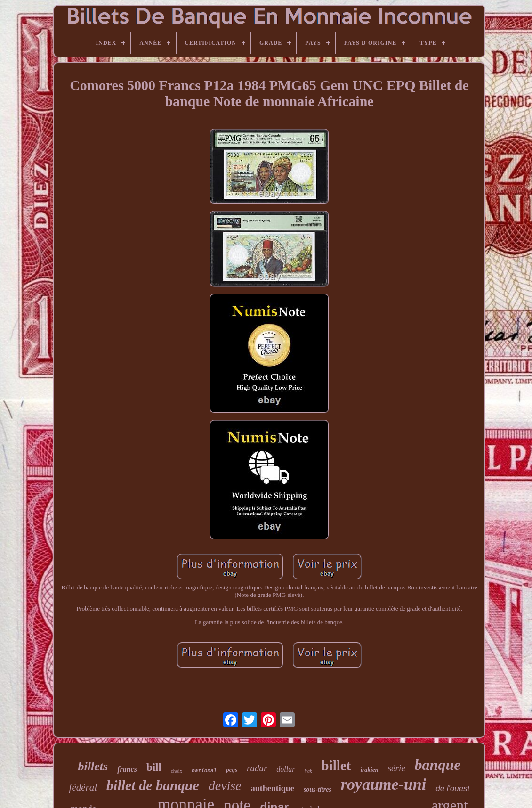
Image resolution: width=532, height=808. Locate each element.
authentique (273, 788)
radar (257, 768)
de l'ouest (452, 788)
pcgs (232, 770)
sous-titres (318, 789)
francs (127, 769)
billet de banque (153, 785)
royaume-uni (383, 784)
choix (177, 771)
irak (308, 771)
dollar (286, 769)
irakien (369, 770)
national (204, 771)
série (397, 768)
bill (154, 767)
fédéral (83, 787)
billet (336, 766)
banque (438, 765)
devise (225, 786)
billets (93, 766)
